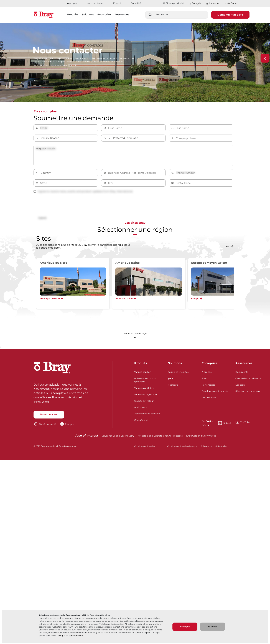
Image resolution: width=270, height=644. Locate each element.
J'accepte (185, 627)
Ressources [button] (122, 14)
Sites (204, 380)
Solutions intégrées (178, 373)
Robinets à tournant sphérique (145, 381)
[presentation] (61, 205)
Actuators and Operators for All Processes (160, 437)
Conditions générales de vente (182, 448)
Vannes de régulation (146, 396)
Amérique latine (124, 300)
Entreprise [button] (104, 14)
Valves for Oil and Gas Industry (118, 437)
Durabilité (136, 3)
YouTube (230, 3)
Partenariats (208, 386)
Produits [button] (73, 14)
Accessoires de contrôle (147, 415)
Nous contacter (95, 3)
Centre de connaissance (248, 380)
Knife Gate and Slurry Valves (201, 437)
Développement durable (215, 392)
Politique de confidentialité (70, 636)
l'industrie (173, 386)
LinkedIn (212, 3)
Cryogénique (141, 421)
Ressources (244, 365)
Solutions (175, 365)
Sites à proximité (173, 3)
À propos (72, 3)
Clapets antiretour (144, 402)
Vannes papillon (143, 373)
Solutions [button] (88, 14)
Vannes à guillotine (144, 389)
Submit (44, 218)
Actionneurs (141, 409)
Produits (141, 365)
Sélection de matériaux (248, 392)
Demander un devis (230, 15)
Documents (242, 373)
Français (196, 3)
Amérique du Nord (50, 300)
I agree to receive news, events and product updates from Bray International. (83, 191)
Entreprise (210, 365)
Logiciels (240, 386)
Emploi (117, 3)
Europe (195, 300)
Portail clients (209, 399)
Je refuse (212, 627)
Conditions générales (145, 448)
